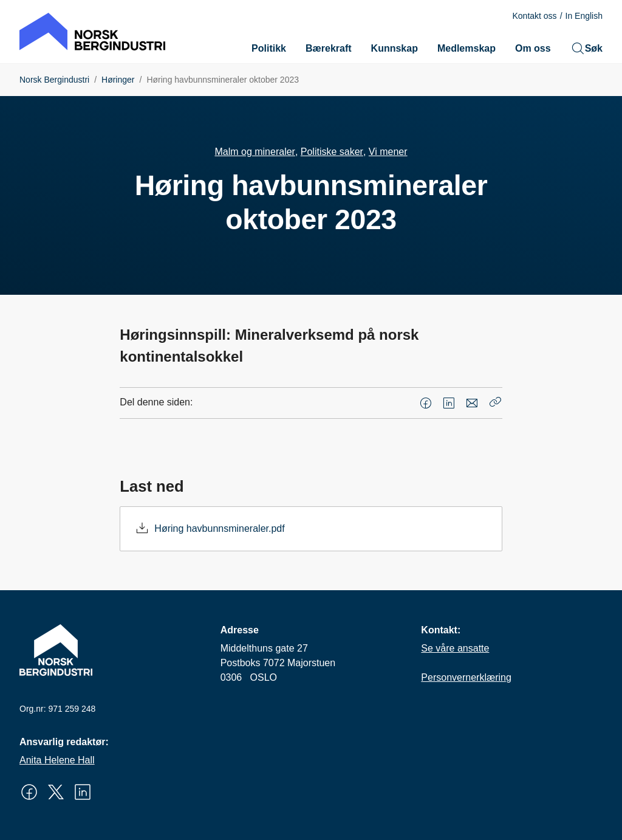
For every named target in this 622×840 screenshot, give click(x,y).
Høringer (118, 80)
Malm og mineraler (255, 152)
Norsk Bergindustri (54, 80)
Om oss (533, 48)
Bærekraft (329, 48)
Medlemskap (466, 48)
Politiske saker (332, 152)
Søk (586, 49)
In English (584, 16)
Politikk (269, 48)
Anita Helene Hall (57, 760)
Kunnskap (395, 48)
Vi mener (388, 152)
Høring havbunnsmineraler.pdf (219, 528)
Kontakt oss (534, 16)
